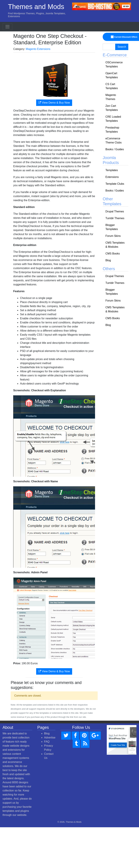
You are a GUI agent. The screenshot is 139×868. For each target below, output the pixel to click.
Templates (112, 170)
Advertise (50, 738)
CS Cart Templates (112, 86)
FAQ (47, 742)
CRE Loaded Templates (113, 119)
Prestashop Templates (112, 130)
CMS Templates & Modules (115, 245)
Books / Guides (115, 149)
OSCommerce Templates (114, 64)
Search (122, 47)
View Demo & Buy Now (54, 103)
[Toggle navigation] (7, 27)
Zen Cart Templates (112, 108)
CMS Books (113, 254)
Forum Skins (113, 236)
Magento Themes (111, 97)
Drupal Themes (115, 211)
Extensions (112, 177)
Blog (108, 260)
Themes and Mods (36, 7)
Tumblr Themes (115, 218)
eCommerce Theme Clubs (113, 140)
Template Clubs (115, 184)
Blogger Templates (112, 227)
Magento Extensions (38, 49)
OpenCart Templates (112, 75)
